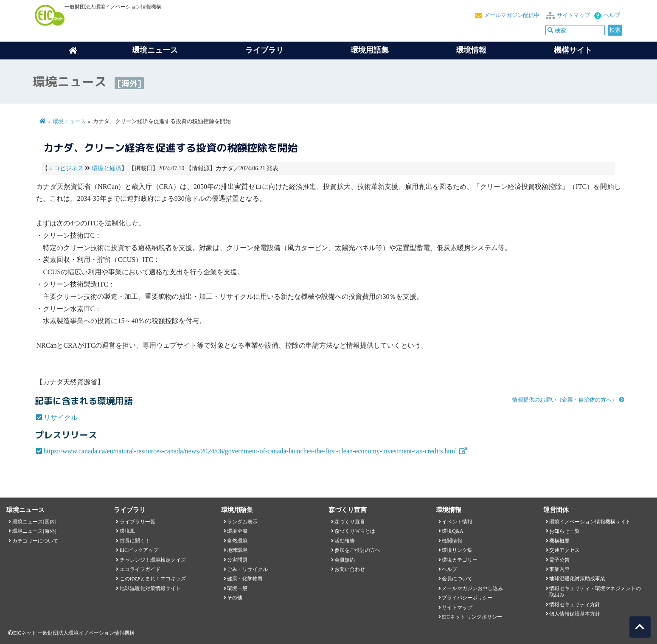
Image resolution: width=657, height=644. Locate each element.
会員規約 (345, 560)
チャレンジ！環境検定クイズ (153, 560)
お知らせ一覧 (564, 531)
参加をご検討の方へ (357, 550)
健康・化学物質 (245, 579)
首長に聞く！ (135, 541)
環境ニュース (69, 121)
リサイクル (61, 418)
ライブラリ (264, 50)
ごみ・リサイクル (247, 569)
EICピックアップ (139, 550)
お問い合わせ (350, 569)
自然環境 (237, 541)
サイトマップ (573, 15)
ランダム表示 (242, 522)
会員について (457, 579)
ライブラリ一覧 (138, 522)
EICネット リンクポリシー (472, 617)
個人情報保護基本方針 (575, 614)
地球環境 (237, 550)
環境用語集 (370, 50)
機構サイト (573, 50)
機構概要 (559, 541)
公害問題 (237, 560)
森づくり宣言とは (355, 531)
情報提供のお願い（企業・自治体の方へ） (565, 400)
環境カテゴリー (460, 560)
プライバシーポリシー (467, 598)
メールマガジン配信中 (512, 15)
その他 (235, 598)
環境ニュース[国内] (34, 522)
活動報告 (345, 541)
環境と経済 (107, 168)
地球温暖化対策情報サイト (150, 588)
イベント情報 (457, 522)
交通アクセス (564, 550)
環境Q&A (452, 531)
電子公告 (559, 560)
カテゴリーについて (35, 541)
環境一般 (237, 588)
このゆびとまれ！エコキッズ (153, 579)
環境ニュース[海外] (34, 531)
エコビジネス (66, 168)
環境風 (127, 531)
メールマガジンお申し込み (472, 588)
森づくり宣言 (350, 522)
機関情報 (452, 541)
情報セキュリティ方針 (575, 605)
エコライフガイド (140, 569)
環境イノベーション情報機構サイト (590, 522)
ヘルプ (612, 15)
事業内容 (559, 569)
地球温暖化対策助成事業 (577, 579)
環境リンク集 (457, 550)
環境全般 (237, 531)
